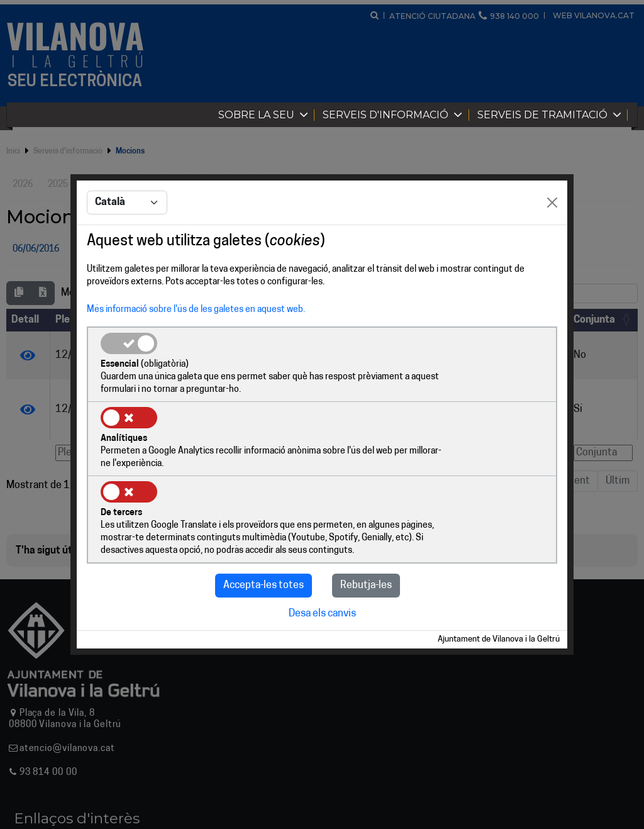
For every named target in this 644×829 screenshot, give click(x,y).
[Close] (552, 242)
